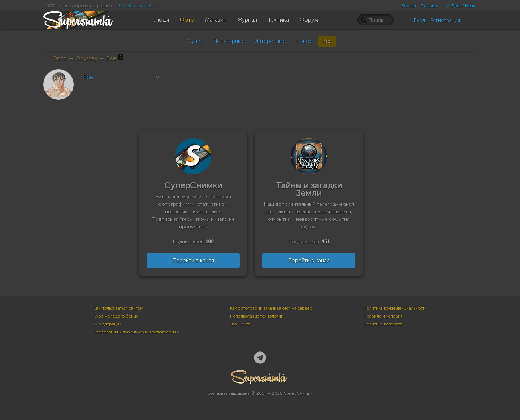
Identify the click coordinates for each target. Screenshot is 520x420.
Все (327, 41)
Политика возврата (383, 324)
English (409, 6)
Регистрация (445, 20)
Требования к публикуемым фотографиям (136, 332)
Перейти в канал (193, 261)
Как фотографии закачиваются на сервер (271, 308)
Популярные (229, 41)
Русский (429, 6)
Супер (196, 41)
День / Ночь (458, 6)
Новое (304, 41)
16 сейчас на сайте (137, 6)
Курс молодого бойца (116, 316)
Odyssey (86, 58)
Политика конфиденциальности (395, 308)
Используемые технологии (257, 316)
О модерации (108, 324)
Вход (420, 20)
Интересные (270, 41)
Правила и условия (383, 316)
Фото (60, 58)
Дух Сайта (240, 324)
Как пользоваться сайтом (118, 308)
